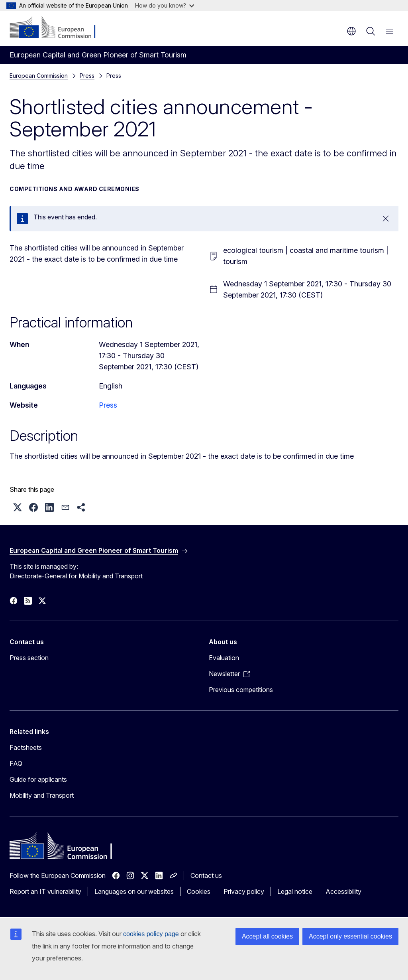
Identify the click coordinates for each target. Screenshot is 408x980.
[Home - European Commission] (58, 28)
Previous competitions (241, 690)
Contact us (206, 875)
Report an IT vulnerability (45, 891)
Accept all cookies (267, 936)
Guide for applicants (38, 779)
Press (87, 76)
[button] (18, 507)
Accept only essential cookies (350, 936)
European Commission (39, 76)
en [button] (351, 31)
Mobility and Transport (42, 795)
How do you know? (165, 5)
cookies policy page (151, 934)
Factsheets (26, 747)
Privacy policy (244, 891)
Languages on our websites (134, 891)
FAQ (16, 763)
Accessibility (343, 891)
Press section (29, 658)
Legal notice (295, 891)
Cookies (199, 891)
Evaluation (224, 658)
